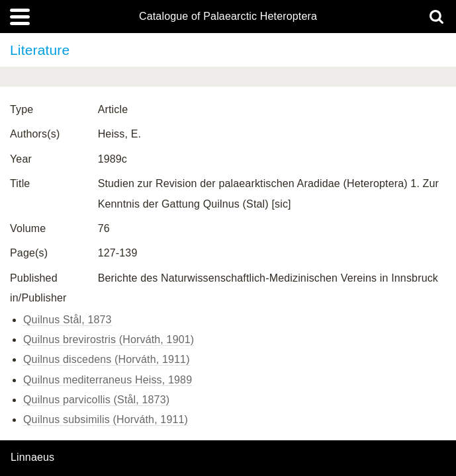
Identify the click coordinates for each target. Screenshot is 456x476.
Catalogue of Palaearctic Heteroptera (228, 17)
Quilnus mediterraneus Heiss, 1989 (108, 380)
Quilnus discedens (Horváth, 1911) (107, 359)
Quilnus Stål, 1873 (68, 320)
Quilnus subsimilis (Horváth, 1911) (106, 419)
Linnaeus (32, 457)
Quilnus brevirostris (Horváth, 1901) (109, 339)
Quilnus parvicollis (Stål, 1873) (96, 400)
